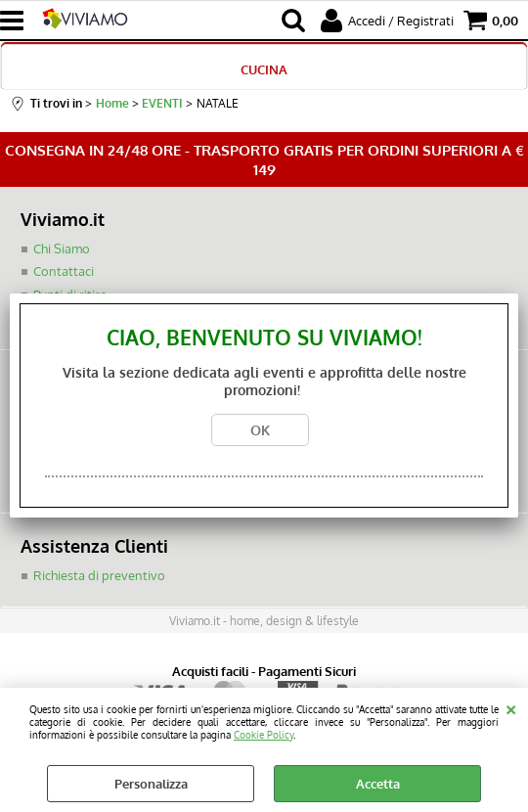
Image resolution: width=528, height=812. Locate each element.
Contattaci (64, 272)
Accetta (378, 784)
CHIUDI (511, 707)
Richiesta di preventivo (99, 576)
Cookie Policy (264, 734)
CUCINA (264, 69)
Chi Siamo (62, 248)
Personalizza (151, 784)
